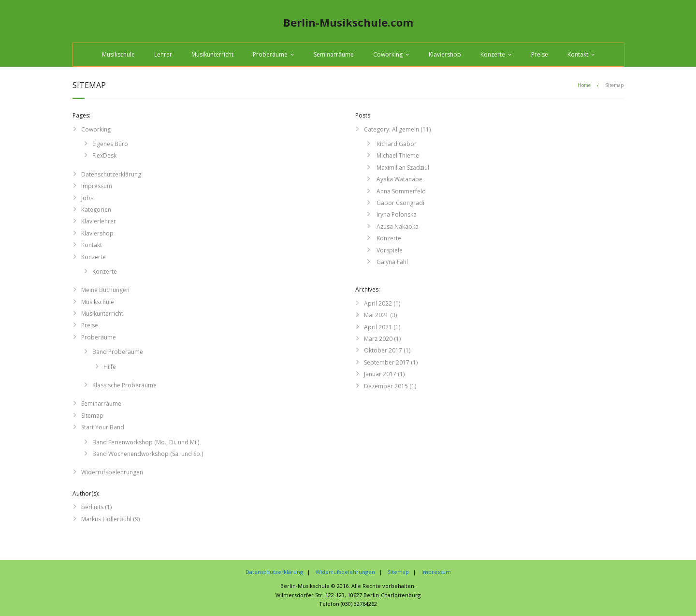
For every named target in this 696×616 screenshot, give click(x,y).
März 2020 (378, 339)
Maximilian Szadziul (402, 168)
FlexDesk (104, 155)
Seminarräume (334, 54)
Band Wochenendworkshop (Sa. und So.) (148, 454)
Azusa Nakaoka (397, 227)
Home (584, 85)
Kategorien (96, 210)
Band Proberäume (118, 352)
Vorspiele (389, 250)
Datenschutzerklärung (111, 174)
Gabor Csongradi (400, 203)
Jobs (87, 198)
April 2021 (378, 327)
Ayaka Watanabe (399, 179)
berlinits (92, 507)
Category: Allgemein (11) (397, 129)
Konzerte (493, 54)
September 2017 (387, 362)
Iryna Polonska (396, 214)
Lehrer (163, 54)
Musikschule (118, 54)
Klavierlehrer (99, 221)
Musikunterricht (212, 54)
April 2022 (378, 303)
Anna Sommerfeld (400, 191)
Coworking (388, 54)
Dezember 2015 (386, 386)
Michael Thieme (397, 155)
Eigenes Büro (110, 144)
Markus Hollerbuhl (106, 519)
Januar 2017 (380, 374)
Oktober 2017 (383, 350)
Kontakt (578, 54)
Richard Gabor (396, 144)
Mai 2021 (376, 315)
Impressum (97, 186)
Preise (540, 54)
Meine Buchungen (105, 290)
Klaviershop (445, 54)
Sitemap (92, 416)
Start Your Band (103, 427)
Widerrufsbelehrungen (112, 472)
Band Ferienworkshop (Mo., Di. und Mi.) (146, 442)
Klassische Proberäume (124, 385)
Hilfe (110, 367)
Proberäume (270, 54)
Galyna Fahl (391, 262)
